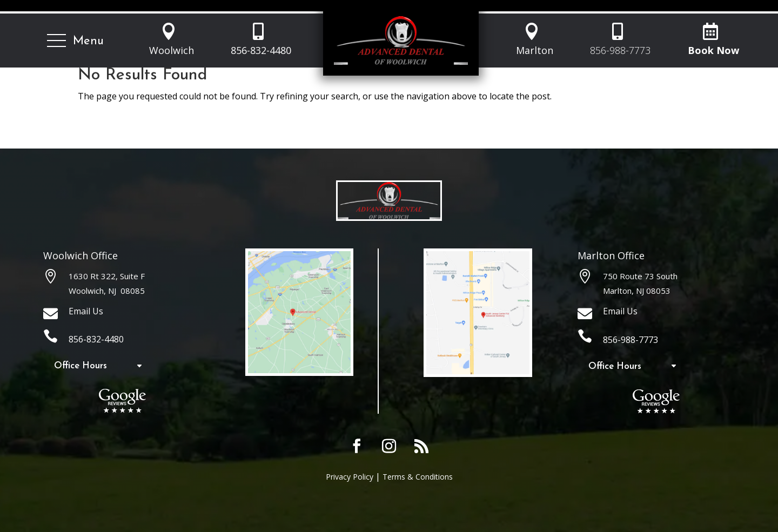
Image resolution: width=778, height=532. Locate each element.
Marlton (535, 50)
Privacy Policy (350, 477)
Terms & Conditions (418, 477)
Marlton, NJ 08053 (637, 291)
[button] (75, 41)
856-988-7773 (620, 50)
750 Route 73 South (640, 276)
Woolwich (172, 50)
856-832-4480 (261, 50)
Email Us (86, 311)
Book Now (713, 50)
